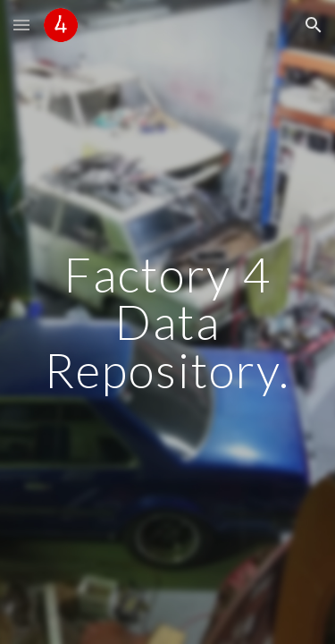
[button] (21, 25)
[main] (168, 322)
